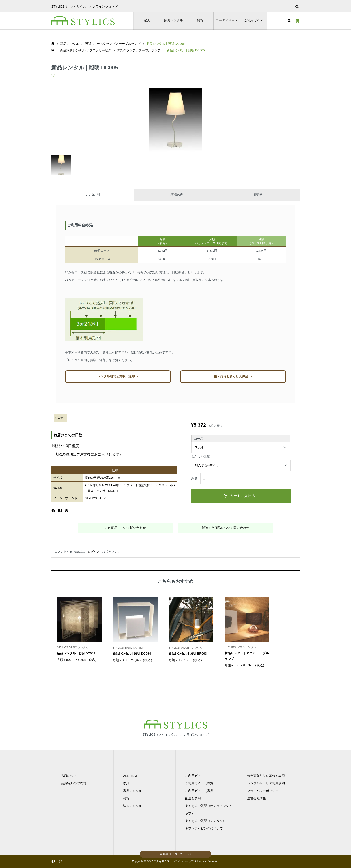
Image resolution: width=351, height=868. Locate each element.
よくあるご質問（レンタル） (205, 821)
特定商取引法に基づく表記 (266, 776)
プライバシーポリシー (263, 791)
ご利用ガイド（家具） (201, 791)
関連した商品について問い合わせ (226, 528)
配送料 (258, 195)
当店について (70, 776)
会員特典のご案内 (73, 783)
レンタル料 (93, 195)
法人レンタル (133, 806)
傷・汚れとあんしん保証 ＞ (233, 376)
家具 (147, 20)
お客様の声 (176, 195)
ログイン (94, 552)
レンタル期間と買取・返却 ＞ (118, 376)
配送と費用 (193, 798)
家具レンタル (173, 20)
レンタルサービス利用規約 (266, 783)
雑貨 (200, 20)
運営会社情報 (257, 798)
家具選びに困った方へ (174, 854)
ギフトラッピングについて (204, 828)
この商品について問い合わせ (125, 528)
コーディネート (227, 20)
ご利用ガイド (253, 20)
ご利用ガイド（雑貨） (201, 783)
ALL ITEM (130, 776)
